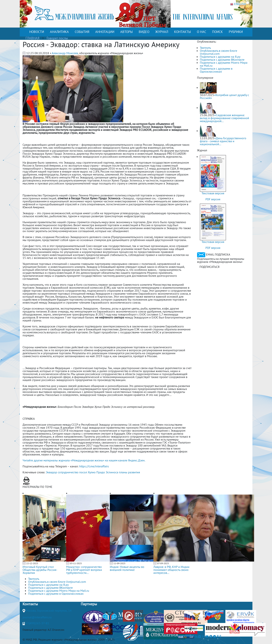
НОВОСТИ (37, 32)
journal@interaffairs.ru (37, 617)
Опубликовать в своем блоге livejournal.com (218, 52)
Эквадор (51, 472)
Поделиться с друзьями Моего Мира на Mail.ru (224, 64)
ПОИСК (217, 32)
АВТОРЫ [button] (126, 32)
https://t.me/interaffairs (94, 466)
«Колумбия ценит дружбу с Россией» (224, 96)
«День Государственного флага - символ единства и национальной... (223, 141)
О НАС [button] (202, 32)
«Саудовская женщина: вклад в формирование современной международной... (224, 118)
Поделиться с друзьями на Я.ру (220, 57)
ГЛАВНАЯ (32, 38)
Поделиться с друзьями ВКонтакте (222, 60)
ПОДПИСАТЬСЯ (209, 267)
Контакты (30, 604)
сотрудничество (68, 472)
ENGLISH (238, 4)
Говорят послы (57, 38)
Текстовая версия (213, 193)
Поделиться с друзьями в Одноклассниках (216, 70)
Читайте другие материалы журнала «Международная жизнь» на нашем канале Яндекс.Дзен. (84, 460)
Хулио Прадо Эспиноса (103, 472)
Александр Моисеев (65, 53)
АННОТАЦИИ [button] (105, 32)
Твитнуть (205, 48)
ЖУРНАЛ (162, 32)
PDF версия (213, 199)
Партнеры (89, 604)
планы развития (129, 472)
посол (83, 472)
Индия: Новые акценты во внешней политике (127, 568)
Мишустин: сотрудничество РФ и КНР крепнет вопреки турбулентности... (84, 570)
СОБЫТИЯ (82, 32)
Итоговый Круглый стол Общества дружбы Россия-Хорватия (40, 570)
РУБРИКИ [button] (236, 32)
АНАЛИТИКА (59, 32)
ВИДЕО (144, 32)
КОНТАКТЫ (183, 32)
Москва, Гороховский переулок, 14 (49, 610)
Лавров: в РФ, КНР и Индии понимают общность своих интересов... (171, 570)
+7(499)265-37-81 (37, 623)
